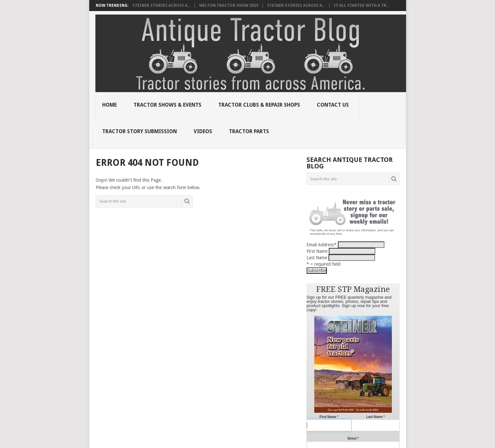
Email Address (322, 245)
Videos (203, 131)
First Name (317, 251)
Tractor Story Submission (140, 131)
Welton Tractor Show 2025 (229, 5)
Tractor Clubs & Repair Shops (259, 105)
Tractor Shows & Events (167, 105)
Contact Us (333, 105)
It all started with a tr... (361, 5)
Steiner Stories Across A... (161, 5)
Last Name (317, 258)
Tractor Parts (249, 131)
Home (109, 105)
